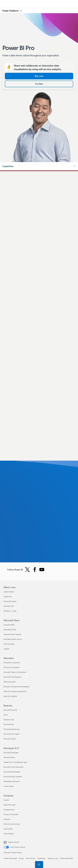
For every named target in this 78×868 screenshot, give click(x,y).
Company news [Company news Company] (9, 810)
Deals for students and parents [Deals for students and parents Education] (15, 691)
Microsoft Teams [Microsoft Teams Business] (10, 739)
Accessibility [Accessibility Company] (8, 829)
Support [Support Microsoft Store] (6, 649)
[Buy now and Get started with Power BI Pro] (39, 76)
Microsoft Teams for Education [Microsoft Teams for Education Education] (15, 672)
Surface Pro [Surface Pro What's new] (8, 596)
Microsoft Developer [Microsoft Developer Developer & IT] (11, 753)
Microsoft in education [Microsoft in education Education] (12, 663)
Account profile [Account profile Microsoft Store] (9, 625)
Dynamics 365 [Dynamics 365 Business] (9, 720)
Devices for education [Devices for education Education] (12, 667)
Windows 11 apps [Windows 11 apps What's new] (10, 611)
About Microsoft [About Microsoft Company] (10, 805)
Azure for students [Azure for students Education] (10, 696)
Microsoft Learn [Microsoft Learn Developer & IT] (9, 757)
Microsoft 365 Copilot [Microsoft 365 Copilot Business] (12, 734)
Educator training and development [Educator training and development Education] (17, 687)
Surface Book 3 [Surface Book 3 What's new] (9, 592)
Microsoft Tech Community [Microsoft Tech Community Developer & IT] (13, 767)
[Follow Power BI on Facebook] (35, 570)
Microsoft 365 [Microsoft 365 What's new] (9, 606)
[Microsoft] (39, 2)
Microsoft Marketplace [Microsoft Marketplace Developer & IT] (12, 772)
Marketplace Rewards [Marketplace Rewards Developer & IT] (12, 781)
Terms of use (30, 858)
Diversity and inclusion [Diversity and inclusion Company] (12, 824)
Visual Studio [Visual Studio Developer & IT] (8, 786)
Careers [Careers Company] (6, 800)
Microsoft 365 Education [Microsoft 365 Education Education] (13, 677)
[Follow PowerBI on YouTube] (42, 570)
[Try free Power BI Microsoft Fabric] (39, 84)
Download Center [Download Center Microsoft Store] (10, 630)
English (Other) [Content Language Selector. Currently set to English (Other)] (14, 842)
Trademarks (41, 858)
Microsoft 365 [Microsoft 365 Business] (9, 724)
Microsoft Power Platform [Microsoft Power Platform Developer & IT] (13, 777)
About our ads (53, 858)
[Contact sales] (38, 864)
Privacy (21, 858)
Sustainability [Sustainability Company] (9, 834)
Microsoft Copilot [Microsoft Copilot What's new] (10, 601)
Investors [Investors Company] (7, 819)
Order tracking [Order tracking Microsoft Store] (9, 644)
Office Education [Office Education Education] (10, 682)
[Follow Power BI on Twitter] (27, 570)
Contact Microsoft (10, 858)
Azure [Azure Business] (6, 715)
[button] (39, 166)
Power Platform (11, 11)
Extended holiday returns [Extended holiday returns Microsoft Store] (13, 639)
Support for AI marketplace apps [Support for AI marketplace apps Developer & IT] (15, 762)
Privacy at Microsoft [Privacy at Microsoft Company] (11, 814)
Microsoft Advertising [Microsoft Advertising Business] (11, 729)
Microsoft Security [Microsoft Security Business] (10, 710)
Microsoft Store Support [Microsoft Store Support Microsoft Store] (12, 634)
